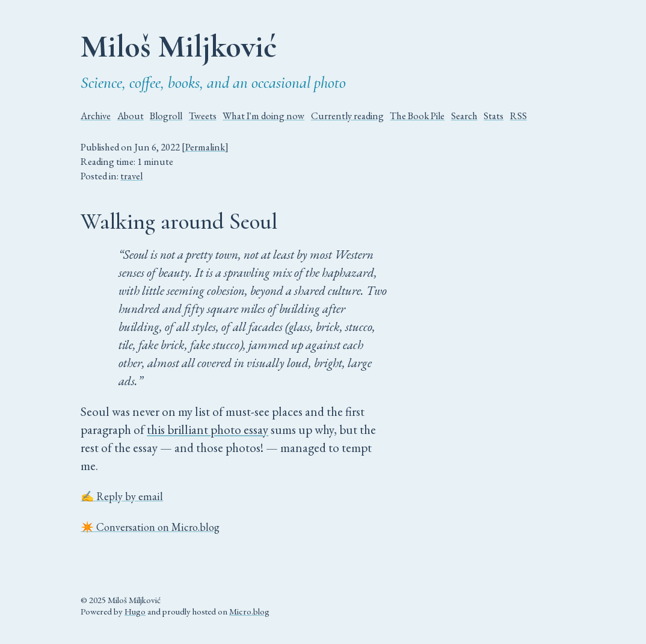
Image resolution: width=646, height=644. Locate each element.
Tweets (203, 116)
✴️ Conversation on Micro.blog (150, 527)
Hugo (135, 611)
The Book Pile (417, 116)
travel (131, 176)
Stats (494, 116)
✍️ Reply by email (122, 496)
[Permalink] (205, 147)
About (131, 116)
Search (464, 116)
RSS (518, 116)
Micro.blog (249, 611)
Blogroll (166, 116)
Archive (96, 116)
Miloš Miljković (179, 46)
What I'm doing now (263, 116)
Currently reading (347, 116)
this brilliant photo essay (208, 429)
